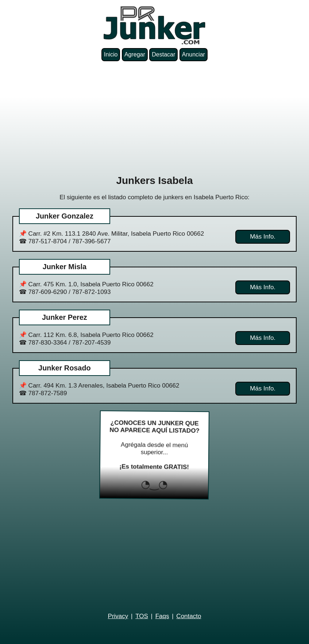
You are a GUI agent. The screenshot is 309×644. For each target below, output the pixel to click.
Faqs (162, 616)
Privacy (118, 616)
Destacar (163, 54)
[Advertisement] (154, 118)
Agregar (135, 54)
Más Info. (263, 237)
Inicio (111, 54)
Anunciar (194, 54)
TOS (142, 616)
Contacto (189, 616)
